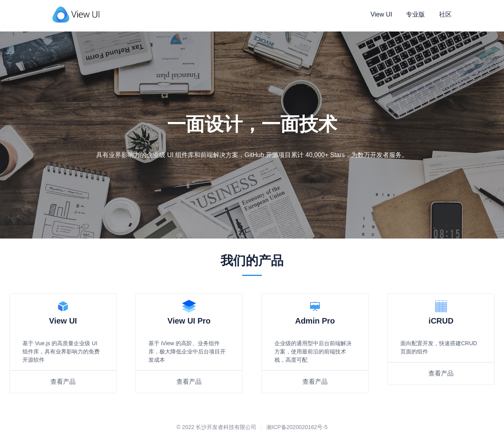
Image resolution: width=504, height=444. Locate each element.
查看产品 (63, 382)
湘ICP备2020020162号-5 (297, 427)
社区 (445, 14)
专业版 (415, 14)
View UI (381, 14)
